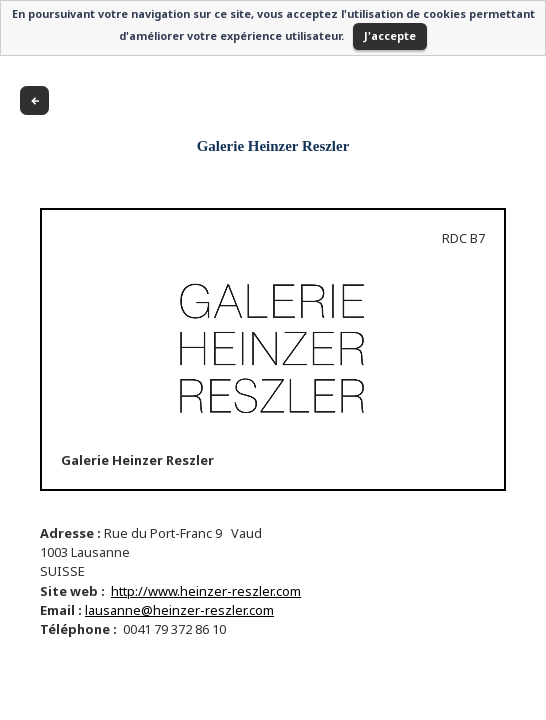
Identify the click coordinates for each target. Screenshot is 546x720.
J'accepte (390, 35)
